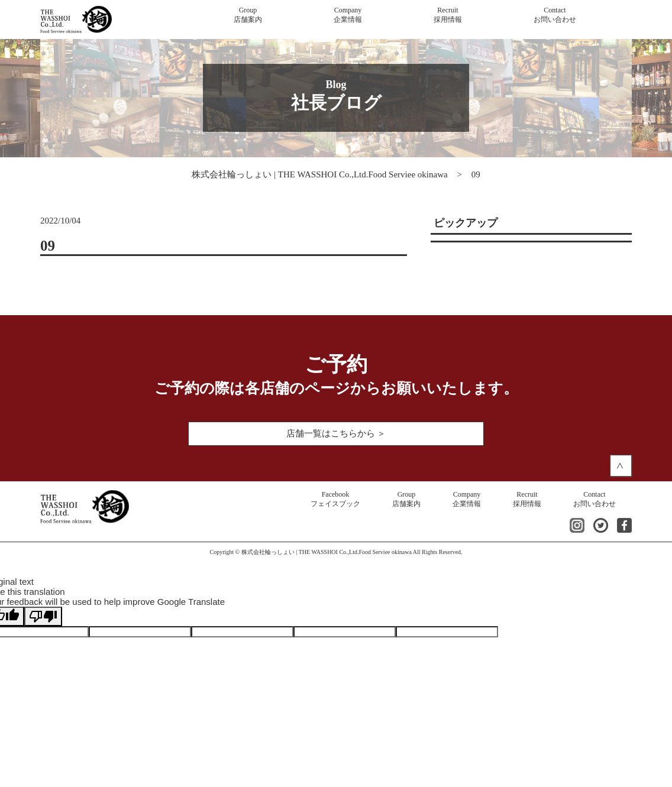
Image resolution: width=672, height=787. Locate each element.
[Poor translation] (43, 616)
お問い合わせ (555, 15)
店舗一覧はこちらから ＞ (336, 433)
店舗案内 (248, 15)
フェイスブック (335, 499)
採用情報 (448, 15)
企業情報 (348, 15)
